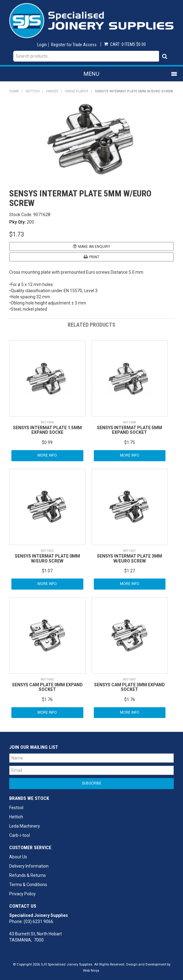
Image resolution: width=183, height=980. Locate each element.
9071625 (47, 551)
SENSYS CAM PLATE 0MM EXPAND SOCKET (47, 687)
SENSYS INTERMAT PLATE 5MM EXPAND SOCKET (129, 430)
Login (42, 45)
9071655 (47, 679)
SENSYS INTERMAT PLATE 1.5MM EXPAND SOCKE (47, 430)
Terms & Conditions (28, 885)
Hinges (52, 91)
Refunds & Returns (28, 875)
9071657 (129, 679)
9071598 (129, 422)
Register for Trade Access (74, 45)
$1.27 (130, 571)
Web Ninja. (91, 971)
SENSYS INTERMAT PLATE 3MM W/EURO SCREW (129, 558)
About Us (18, 857)
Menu (91, 74)
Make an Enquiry (94, 247)
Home (14, 91)
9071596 (47, 422)
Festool (16, 808)
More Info (47, 455)
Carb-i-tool (20, 835)
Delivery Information (29, 866)
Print (94, 257)
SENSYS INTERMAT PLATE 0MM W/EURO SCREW (47, 558)
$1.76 (47, 700)
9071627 (129, 551)
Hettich (33, 91)
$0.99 (47, 442)
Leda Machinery (25, 826)
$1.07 (47, 571)
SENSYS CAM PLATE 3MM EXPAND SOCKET (129, 687)
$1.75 (130, 442)
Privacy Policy (22, 894)
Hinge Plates (77, 91)
